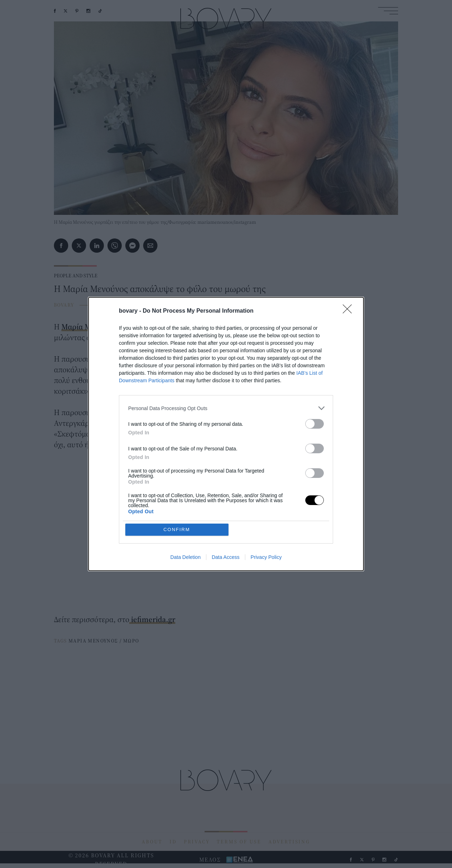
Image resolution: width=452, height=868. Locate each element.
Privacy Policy (266, 557)
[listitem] (226, 408)
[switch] (315, 424)
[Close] (350, 311)
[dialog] (226, 434)
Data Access (226, 557)
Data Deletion (185, 557)
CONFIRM (177, 529)
